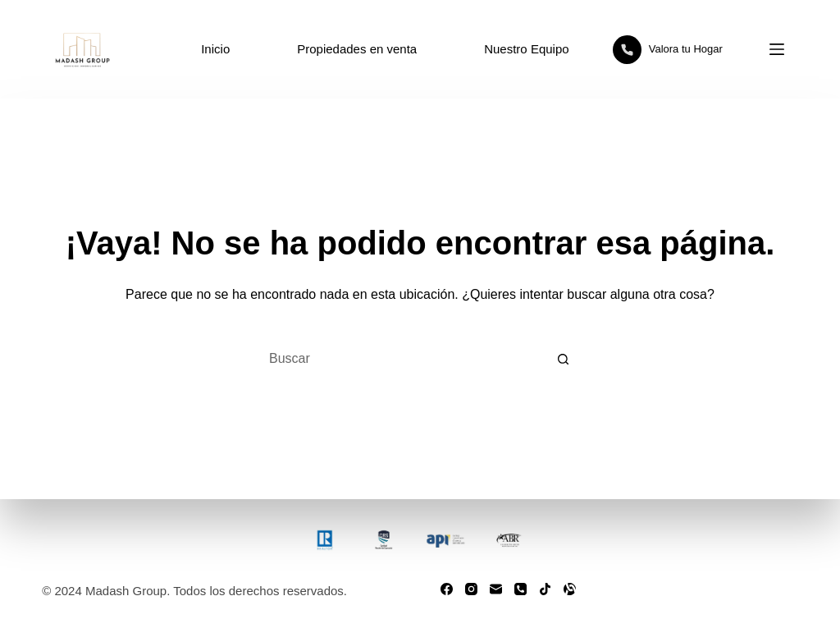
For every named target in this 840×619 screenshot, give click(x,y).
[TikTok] (545, 589)
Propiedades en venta (357, 49)
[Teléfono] (520, 589)
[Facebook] (447, 589)
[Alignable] (570, 589)
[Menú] (777, 49)
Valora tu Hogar (668, 50)
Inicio (215, 49)
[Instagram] (471, 589)
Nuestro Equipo (526, 49)
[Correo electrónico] (496, 589)
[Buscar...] (399, 359)
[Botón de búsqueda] (564, 359)
